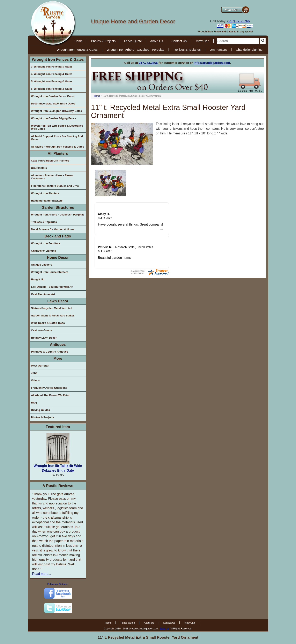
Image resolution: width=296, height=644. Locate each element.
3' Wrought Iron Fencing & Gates (52, 67)
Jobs (34, 373)
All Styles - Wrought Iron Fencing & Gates (58, 147)
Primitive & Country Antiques (50, 352)
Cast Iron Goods (41, 330)
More (58, 359)
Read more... (42, 574)
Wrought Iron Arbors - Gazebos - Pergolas (135, 50)
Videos (35, 380)
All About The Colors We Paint (50, 395)
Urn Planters (218, 50)
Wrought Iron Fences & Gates (77, 50)
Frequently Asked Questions (49, 388)
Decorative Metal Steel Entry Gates (53, 104)
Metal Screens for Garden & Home (53, 229)
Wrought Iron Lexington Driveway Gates (57, 111)
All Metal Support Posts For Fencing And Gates (57, 138)
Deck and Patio (58, 236)
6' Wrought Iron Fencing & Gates (52, 89)
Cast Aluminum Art (43, 294)
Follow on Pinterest (58, 584)
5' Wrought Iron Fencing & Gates (52, 81)
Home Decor (58, 258)
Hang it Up (38, 279)
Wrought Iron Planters (45, 193)
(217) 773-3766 (239, 21)
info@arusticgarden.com (212, 63)
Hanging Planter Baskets (47, 201)
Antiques (58, 345)
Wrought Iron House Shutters (50, 272)
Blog (34, 403)
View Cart (203, 41)
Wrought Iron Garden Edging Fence (54, 118)
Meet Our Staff (40, 366)
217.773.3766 (148, 63)
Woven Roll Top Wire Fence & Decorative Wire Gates (57, 127)
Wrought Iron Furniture (46, 243)
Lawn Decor (58, 301)
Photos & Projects (103, 41)
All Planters (58, 154)
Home (79, 41)
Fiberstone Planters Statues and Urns (55, 186)
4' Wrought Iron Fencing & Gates (52, 74)
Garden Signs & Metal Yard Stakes (53, 316)
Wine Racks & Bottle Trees (48, 323)
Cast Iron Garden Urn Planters (50, 161)
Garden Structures (58, 207)
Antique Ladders (42, 265)
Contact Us (179, 41)
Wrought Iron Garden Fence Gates (53, 96)
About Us (157, 41)
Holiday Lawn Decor (44, 338)
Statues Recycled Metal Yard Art (51, 308)
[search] (238, 41)
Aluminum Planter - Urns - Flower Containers (52, 177)
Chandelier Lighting (249, 50)
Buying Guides (40, 410)
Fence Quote (133, 41)
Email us (164, 629)
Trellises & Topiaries (187, 50)
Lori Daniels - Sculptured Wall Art (52, 287)
